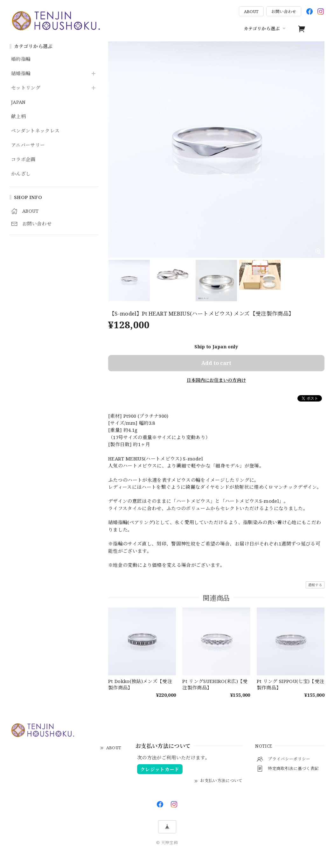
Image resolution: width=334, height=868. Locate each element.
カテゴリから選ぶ (265, 29)
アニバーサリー (28, 145)
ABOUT (251, 11)
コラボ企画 (23, 160)
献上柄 (18, 117)
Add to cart (216, 363)
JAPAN (18, 102)
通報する (315, 585)
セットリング (26, 88)
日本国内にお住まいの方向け (216, 380)
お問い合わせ (284, 11)
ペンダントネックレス (35, 131)
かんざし (21, 174)
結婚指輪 (21, 74)
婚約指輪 (21, 59)
